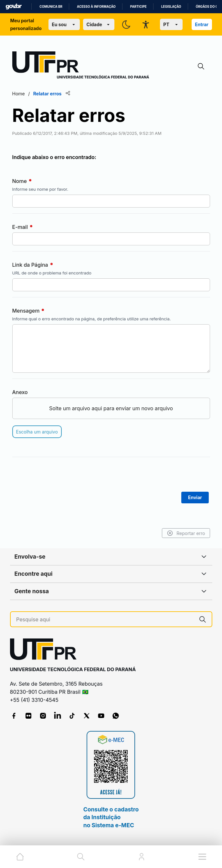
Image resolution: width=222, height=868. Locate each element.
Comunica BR (51, 7)
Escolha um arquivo (37, 432)
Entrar (202, 24)
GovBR (14, 7)
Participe (138, 7)
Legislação (171, 7)
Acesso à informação (96, 7)
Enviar (195, 497)
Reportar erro (186, 533)
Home (19, 94)
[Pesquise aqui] (105, 620)
